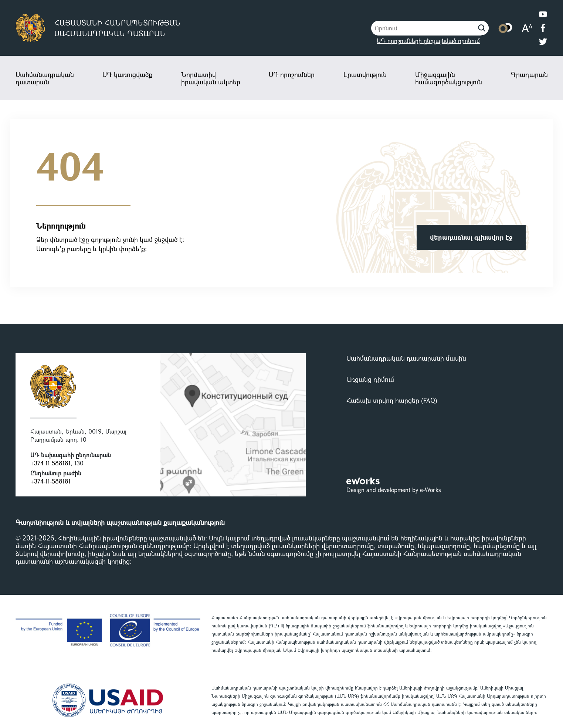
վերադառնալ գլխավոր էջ (471, 237)
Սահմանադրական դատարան (45, 78)
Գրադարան (529, 74)
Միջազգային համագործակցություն (449, 78)
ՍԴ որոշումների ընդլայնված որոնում (428, 41)
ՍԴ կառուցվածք (127, 74)
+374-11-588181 (50, 463)
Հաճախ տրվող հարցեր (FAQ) (392, 400)
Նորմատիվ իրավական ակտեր (211, 78)
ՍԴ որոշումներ (292, 74)
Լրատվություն (365, 74)
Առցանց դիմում (370, 379)
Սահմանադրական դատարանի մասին (406, 358)
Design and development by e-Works (394, 490)
